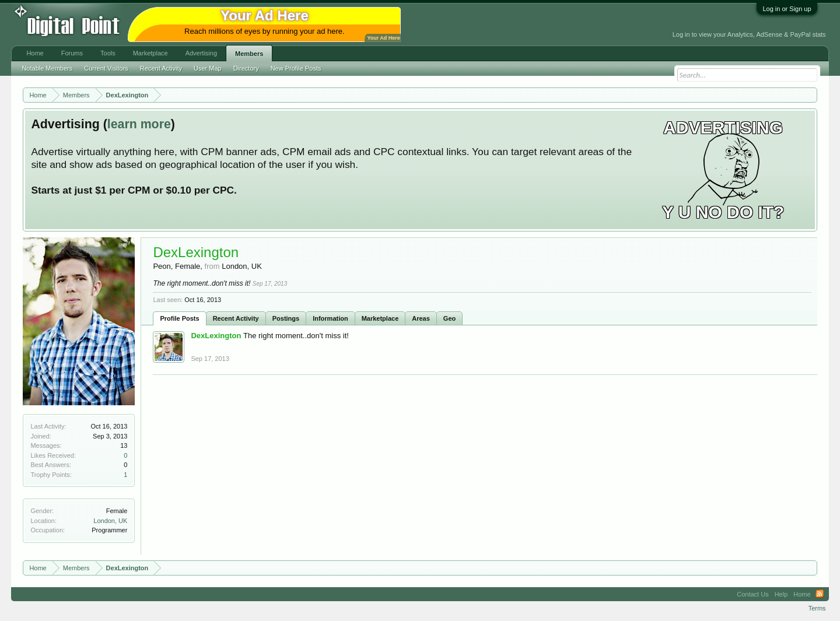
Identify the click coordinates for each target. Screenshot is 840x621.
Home (35, 53)
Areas (421, 318)
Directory (246, 68)
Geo (449, 318)
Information (330, 318)
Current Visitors (106, 68)
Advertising (201, 53)
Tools (108, 53)
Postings (286, 318)
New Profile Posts (296, 68)
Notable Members (47, 68)
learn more (139, 124)
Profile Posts (179, 318)
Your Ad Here (383, 38)
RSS (820, 594)
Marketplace (380, 318)
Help (781, 594)
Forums (72, 53)
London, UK (110, 521)
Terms (817, 608)
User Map (208, 68)
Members (249, 54)
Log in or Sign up (787, 9)
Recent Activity (236, 318)
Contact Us (752, 594)
